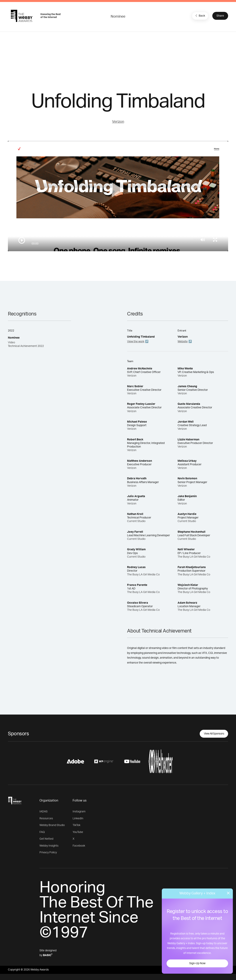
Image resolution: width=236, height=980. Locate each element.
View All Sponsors (214, 734)
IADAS (44, 812)
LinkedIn (78, 819)
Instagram (79, 812)
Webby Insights (49, 846)
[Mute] (203, 240)
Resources (46, 819)
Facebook (79, 846)
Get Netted (46, 839)
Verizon (118, 122)
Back (200, 16)
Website (183, 342)
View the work (136, 342)
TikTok (76, 825)
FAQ (42, 832)
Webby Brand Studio (52, 825)
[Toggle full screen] (215, 240)
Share (220, 16)
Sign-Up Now (197, 963)
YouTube (78, 832)
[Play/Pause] (22, 240)
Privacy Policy (48, 853)
